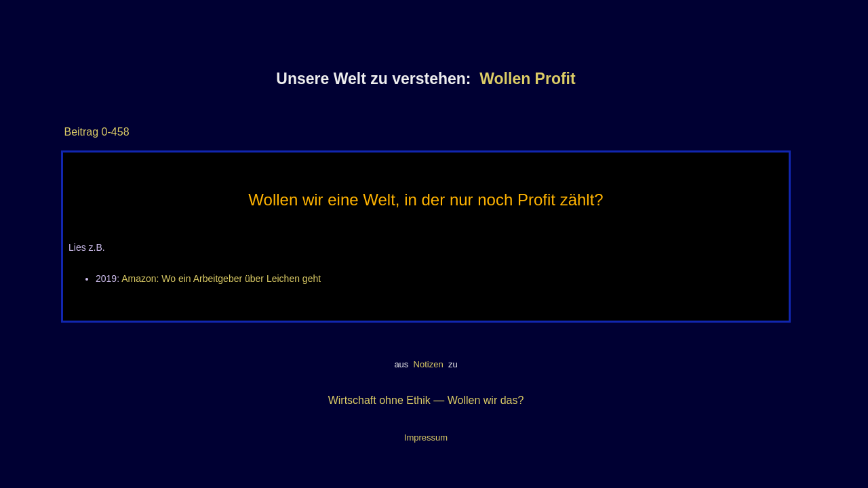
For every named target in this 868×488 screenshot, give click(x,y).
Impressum (426, 438)
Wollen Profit (527, 79)
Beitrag (81, 132)
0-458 (114, 132)
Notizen (428, 364)
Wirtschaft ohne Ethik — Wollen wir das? (426, 400)
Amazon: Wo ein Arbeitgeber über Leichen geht (221, 279)
